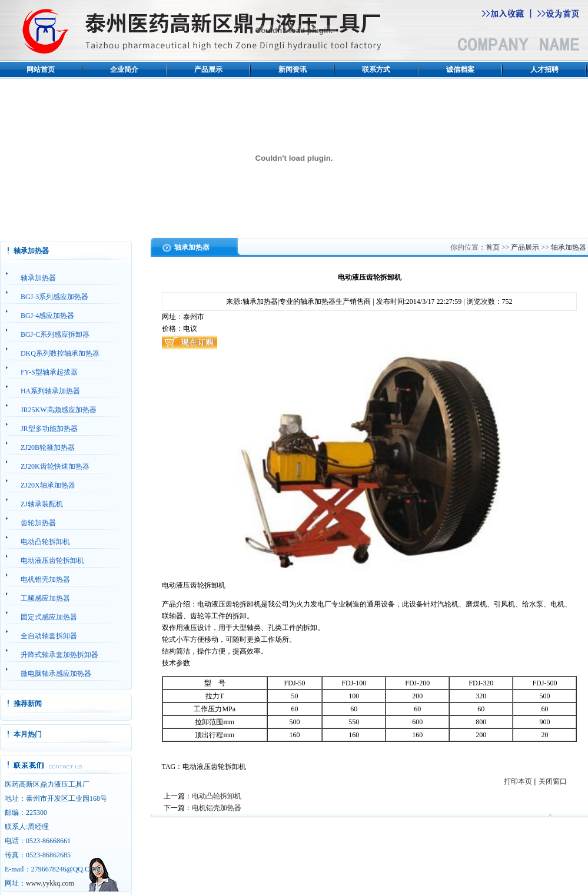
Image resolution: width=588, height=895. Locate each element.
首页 (493, 247)
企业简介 (124, 69)
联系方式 (376, 69)
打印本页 (518, 781)
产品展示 (208, 69)
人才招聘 (544, 69)
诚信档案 (460, 69)
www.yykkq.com (50, 883)
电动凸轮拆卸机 (217, 796)
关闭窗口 (553, 781)
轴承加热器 (569, 247)
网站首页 (41, 69)
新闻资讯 (293, 69)
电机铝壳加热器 (217, 808)
